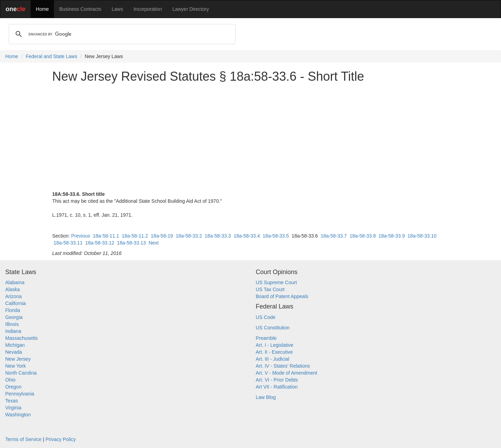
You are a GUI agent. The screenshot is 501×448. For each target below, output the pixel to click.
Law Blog (266, 397)
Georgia (14, 317)
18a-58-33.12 (100, 243)
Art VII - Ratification (277, 387)
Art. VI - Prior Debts (277, 380)
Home (42, 9)
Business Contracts (80, 9)
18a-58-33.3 (218, 236)
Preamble (266, 338)
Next (154, 243)
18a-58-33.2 (189, 236)
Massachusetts (21, 338)
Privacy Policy (61, 439)
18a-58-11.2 (135, 236)
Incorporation (148, 9)
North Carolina (21, 373)
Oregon (13, 387)
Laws (117, 9)
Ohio (10, 380)
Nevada (14, 352)
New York (15, 366)
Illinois (12, 324)
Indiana (13, 331)
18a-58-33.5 (276, 236)
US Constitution (273, 328)
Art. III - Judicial (272, 359)
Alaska (13, 289)
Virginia (13, 408)
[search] (121, 34)
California (15, 303)
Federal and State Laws (51, 56)
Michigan (15, 345)
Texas (12, 401)
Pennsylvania (20, 394)
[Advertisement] (250, 137)
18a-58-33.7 (334, 236)
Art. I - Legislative (275, 345)
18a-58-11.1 (106, 236)
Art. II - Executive (274, 352)
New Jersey (18, 359)
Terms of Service (23, 439)
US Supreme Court (276, 282)
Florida (13, 310)
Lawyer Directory (190, 9)
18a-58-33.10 (422, 236)
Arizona (13, 296)
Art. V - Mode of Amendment (287, 373)
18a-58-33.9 (392, 236)
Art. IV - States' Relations (283, 366)
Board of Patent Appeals (282, 296)
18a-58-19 (162, 236)
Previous (80, 236)
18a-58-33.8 (363, 236)
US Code (266, 317)
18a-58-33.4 (247, 236)
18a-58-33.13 (131, 243)
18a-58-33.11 (68, 243)
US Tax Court (270, 289)
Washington (18, 415)
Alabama (15, 282)
